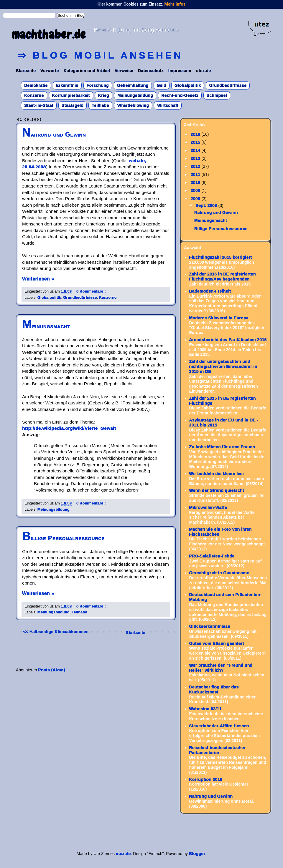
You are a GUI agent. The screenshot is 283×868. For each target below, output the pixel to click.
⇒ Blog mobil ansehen (100, 55)
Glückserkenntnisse (210, 626)
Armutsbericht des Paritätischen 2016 (228, 340)
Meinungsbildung (135, 95)
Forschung (98, 85)
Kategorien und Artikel (87, 71)
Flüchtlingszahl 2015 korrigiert (221, 257)
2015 (196, 142)
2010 (196, 182)
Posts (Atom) (52, 670)
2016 (196, 134)
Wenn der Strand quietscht (217, 490)
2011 (196, 175)
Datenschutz (151, 71)
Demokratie (36, 85)
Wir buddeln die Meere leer (217, 474)
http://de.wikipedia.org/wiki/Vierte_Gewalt (69, 428)
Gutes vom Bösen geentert (217, 643)
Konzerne (34, 95)
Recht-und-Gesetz (180, 95)
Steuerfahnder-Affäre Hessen (219, 726)
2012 (196, 166)
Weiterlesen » (38, 278)
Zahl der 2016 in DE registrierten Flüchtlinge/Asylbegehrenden (223, 277)
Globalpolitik (188, 85)
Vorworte (50, 71)
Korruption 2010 (206, 779)
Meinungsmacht (46, 326)
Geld (162, 85)
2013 (196, 158)
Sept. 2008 (207, 205)
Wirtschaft (168, 105)
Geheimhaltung (133, 85)
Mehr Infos (175, 4)
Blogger (197, 854)
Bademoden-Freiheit (210, 291)
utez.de (204, 71)
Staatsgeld (73, 105)
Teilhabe (100, 105)
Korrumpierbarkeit (71, 95)
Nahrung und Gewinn (54, 134)
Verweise (124, 71)
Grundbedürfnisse (228, 85)
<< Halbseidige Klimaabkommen (56, 632)
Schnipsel (217, 95)
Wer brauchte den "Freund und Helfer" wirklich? (221, 668)
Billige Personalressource (63, 538)
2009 (196, 190)
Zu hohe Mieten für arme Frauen (222, 447)
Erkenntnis (67, 85)
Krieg (104, 95)
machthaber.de (49, 35)
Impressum (180, 71)
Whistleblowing (133, 105)
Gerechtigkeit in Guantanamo (219, 573)
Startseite (26, 71)
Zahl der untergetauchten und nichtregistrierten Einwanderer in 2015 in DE (223, 366)
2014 (196, 150)
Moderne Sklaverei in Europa (219, 318)
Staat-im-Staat (39, 105)
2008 (196, 199)
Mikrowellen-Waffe (208, 507)
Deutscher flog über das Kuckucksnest (214, 689)
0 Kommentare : (91, 291)
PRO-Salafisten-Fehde (212, 556)
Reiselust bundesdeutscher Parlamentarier (218, 750)
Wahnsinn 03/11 (205, 709)
